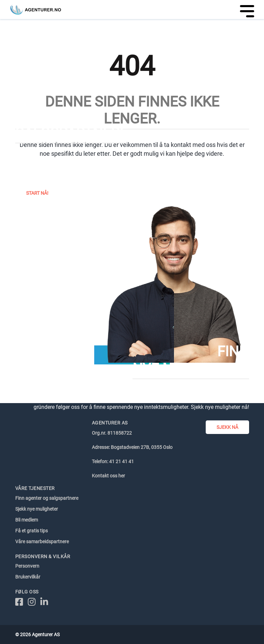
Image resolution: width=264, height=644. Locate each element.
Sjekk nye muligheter (37, 509)
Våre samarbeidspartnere (42, 542)
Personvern (27, 566)
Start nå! (37, 193)
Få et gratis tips (32, 531)
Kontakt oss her (108, 476)
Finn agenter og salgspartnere (47, 498)
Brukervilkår (28, 577)
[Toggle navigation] (245, 10)
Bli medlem (27, 520)
